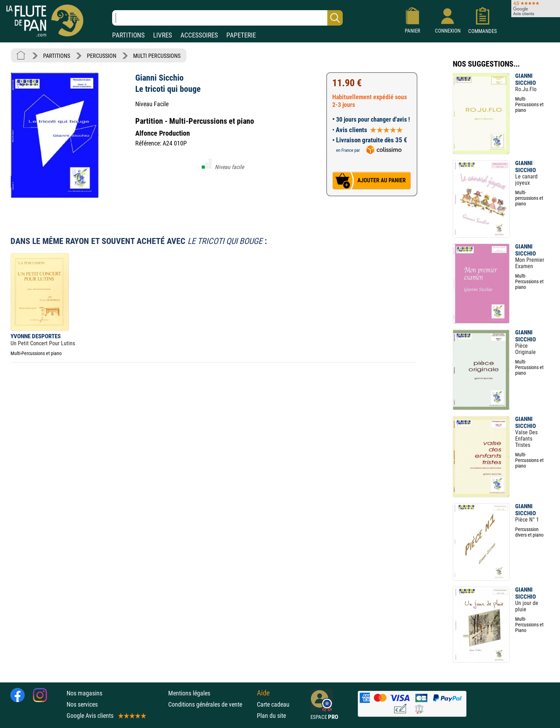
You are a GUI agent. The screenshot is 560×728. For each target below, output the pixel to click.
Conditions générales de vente (211, 704)
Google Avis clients (106, 716)
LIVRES (163, 35)
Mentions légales (189, 693)
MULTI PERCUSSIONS (157, 56)
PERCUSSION (102, 56)
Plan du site (271, 716)
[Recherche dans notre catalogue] (227, 18)
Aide (263, 693)
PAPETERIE (241, 35)
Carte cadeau (273, 704)
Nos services (82, 704)
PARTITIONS (128, 35)
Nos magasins (84, 693)
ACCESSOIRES (199, 35)
